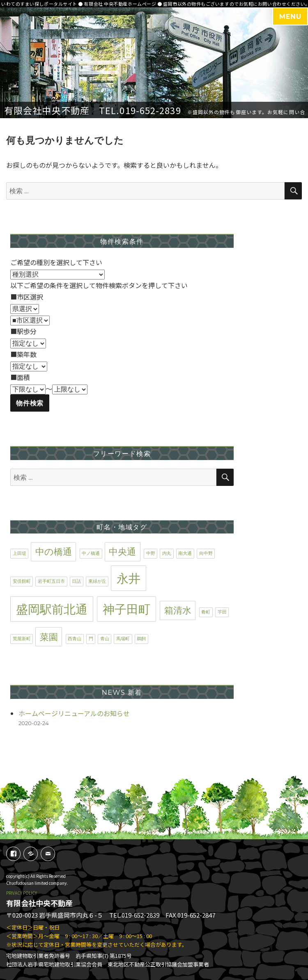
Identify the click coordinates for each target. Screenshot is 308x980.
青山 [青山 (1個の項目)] (105, 639)
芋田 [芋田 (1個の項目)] (222, 612)
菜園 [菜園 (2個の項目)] (49, 637)
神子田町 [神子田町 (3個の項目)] (126, 609)
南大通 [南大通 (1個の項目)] (185, 553)
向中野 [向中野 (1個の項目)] (206, 553)
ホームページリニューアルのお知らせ (74, 713)
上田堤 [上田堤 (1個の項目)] (20, 553)
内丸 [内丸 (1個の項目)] (167, 553)
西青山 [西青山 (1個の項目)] (75, 639)
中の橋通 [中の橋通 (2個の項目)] (54, 552)
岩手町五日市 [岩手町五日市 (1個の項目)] (51, 581)
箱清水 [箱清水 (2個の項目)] (178, 610)
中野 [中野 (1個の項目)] (151, 553)
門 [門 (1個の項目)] (91, 639)
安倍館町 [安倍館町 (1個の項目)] (22, 581)
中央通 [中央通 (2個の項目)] (122, 552)
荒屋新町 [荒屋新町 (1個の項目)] (22, 639)
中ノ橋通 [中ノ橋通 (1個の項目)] (91, 553)
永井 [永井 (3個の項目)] (129, 578)
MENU (290, 17)
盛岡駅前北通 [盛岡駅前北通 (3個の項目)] (52, 609)
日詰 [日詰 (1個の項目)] (76, 581)
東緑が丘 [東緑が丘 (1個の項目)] (97, 581)
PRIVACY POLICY (22, 893)
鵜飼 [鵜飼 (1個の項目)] (141, 639)
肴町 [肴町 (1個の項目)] (206, 612)
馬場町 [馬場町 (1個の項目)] (123, 639)
